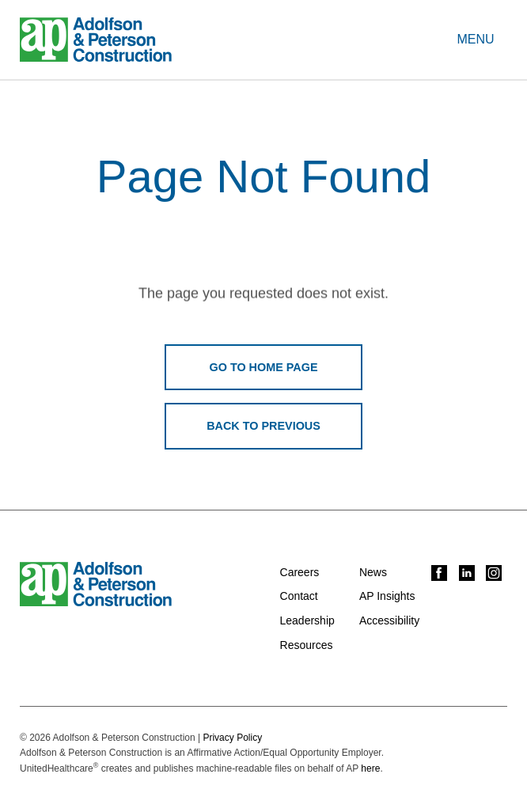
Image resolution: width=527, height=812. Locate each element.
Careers (300, 572)
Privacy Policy (232, 738)
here (370, 768)
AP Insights (387, 596)
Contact (299, 596)
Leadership (307, 620)
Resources (307, 645)
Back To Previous (263, 426)
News (373, 572)
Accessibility (389, 620)
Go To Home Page (264, 367)
